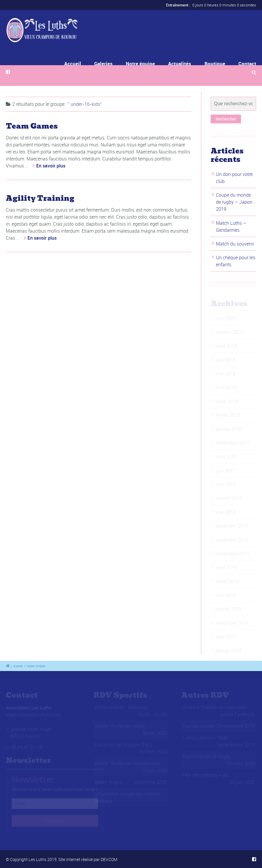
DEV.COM (109, 859)
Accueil (82, 64)
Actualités (180, 64)
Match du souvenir (235, 244)
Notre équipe (141, 64)
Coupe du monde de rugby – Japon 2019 (234, 202)
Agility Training (40, 198)
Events (18, 666)
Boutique (215, 64)
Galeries (108, 64)
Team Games (32, 126)
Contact (247, 64)
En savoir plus (51, 166)
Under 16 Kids (36, 666)
